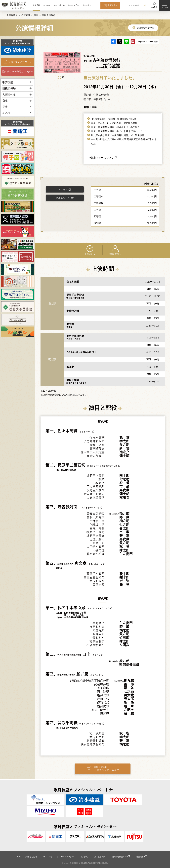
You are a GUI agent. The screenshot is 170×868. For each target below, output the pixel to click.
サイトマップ (49, 857)
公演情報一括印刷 (145, 27)
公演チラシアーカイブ (20, 61)
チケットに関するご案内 (27, 857)
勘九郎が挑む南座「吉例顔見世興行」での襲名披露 (118, 135)
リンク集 (84, 857)
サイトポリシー (67, 857)
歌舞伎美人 (12, 15)
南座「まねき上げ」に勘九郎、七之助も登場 (114, 123)
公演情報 (36, 5)
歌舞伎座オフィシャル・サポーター (18, 123)
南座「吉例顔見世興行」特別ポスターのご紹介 (115, 127)
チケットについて (90, 5)
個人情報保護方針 (119, 857)
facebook (113, 41)
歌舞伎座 (8, 82)
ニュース (47, 5)
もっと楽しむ (59, 5)
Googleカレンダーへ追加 (147, 41)
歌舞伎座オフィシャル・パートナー (18, 42)
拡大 (62, 77)
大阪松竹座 (9, 94)
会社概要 (140, 857)
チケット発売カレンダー (20, 71)
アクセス (64, 189)
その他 (6, 112)
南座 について (64, 198)
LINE (127, 41)
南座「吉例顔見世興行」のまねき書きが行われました (119, 131)
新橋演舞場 (9, 88)
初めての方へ (74, 5)
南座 (36, 15)
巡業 (5, 106)
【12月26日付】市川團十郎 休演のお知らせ (114, 118)
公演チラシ (112, 5)
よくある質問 (100, 857)
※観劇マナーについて (101, 157)
